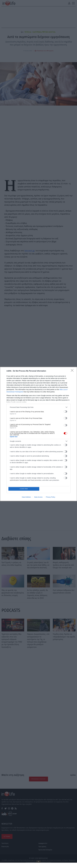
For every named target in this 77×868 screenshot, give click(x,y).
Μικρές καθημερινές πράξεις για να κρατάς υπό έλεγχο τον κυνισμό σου (63, 565)
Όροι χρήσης (42, 847)
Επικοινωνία (5, 847)
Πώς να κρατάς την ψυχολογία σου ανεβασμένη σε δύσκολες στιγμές (13, 593)
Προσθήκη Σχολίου (38, 779)
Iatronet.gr (30, 251)
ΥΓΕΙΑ (28, 32)
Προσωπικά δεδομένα (45, 850)
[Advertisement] (39, 679)
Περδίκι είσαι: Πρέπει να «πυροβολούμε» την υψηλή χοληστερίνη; (64, 637)
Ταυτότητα (5, 843)
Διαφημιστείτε (43, 843)
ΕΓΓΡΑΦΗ (7, 836)
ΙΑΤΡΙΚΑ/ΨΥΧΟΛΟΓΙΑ (44, 32)
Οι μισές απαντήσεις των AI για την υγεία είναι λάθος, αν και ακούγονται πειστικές (38, 565)
